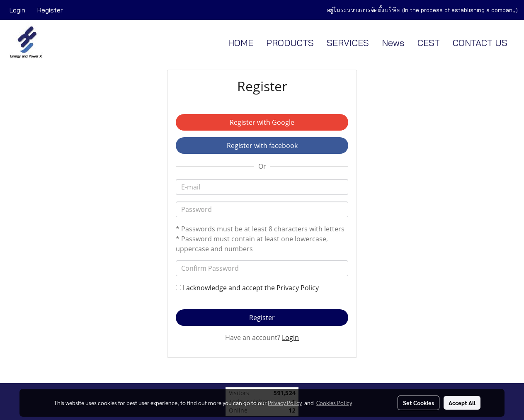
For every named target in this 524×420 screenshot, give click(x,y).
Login (17, 10)
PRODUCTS (290, 43)
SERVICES (348, 43)
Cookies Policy (334, 403)
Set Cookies (418, 403)
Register (50, 10)
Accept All (462, 403)
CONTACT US (480, 43)
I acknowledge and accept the (247, 288)
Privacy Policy (298, 288)
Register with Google (262, 122)
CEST (429, 43)
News (393, 43)
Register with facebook (262, 146)
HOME (241, 43)
